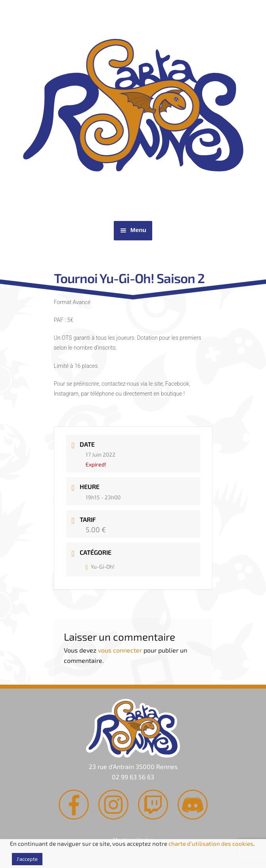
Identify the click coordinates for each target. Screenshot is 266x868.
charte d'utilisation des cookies (211, 843)
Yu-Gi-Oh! (100, 566)
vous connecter (120, 650)
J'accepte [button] (27, 859)
